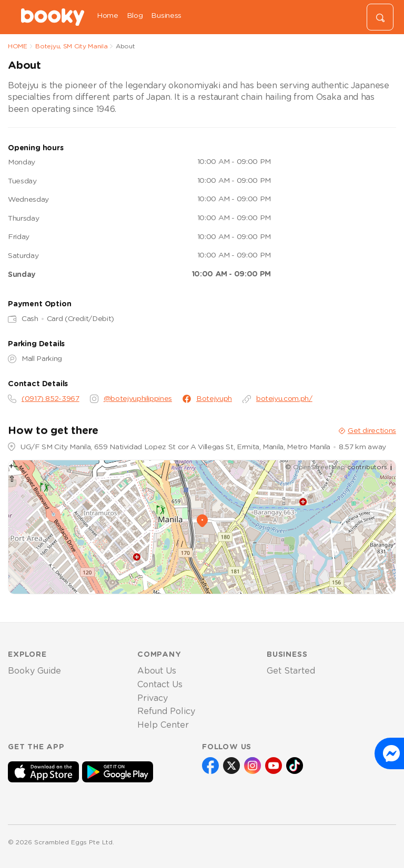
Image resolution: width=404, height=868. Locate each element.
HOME (18, 46)
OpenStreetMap (319, 467)
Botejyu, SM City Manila (71, 46)
